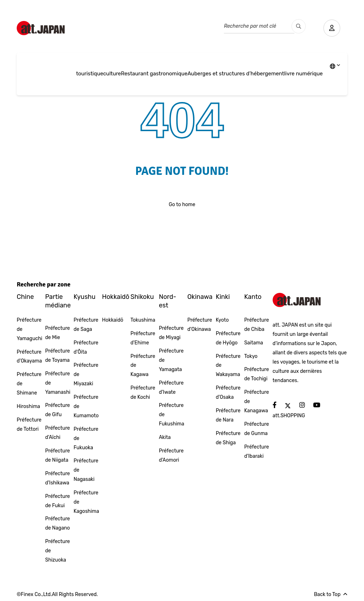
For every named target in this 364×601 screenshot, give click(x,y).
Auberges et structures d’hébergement (236, 74)
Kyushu (85, 297)
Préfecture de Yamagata (171, 360)
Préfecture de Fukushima (172, 415)
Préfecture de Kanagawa (257, 401)
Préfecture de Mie (58, 333)
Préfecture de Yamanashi (58, 383)
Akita (165, 437)
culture (112, 74)
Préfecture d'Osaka (228, 393)
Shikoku (142, 297)
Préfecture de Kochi (143, 393)
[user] (331, 28)
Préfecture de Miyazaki (86, 374)
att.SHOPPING (289, 416)
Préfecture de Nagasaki (86, 470)
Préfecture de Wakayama (228, 366)
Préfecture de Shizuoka (58, 551)
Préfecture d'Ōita (86, 347)
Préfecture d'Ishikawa (58, 478)
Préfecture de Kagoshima (86, 502)
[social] (275, 405)
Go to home (182, 205)
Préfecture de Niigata (58, 455)
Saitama (254, 343)
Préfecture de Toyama (58, 356)
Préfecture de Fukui (58, 501)
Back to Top (331, 594)
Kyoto (222, 320)
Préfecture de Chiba (257, 325)
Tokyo (251, 356)
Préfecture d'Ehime (143, 338)
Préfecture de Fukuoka (86, 438)
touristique (90, 74)
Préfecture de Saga (86, 325)
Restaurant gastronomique (154, 74)
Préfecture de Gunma (257, 429)
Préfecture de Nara (228, 415)
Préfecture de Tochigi (257, 374)
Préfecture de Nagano (58, 523)
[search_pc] (298, 26)
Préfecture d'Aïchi (58, 433)
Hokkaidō (116, 297)
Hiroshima (28, 406)
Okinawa (200, 297)
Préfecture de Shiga (228, 438)
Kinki (223, 297)
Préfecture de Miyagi (171, 333)
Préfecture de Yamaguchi (30, 329)
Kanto (253, 297)
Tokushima (143, 320)
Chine (25, 297)
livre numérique (303, 74)
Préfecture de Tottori (29, 425)
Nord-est (168, 301)
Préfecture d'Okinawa (200, 325)
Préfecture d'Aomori (171, 455)
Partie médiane (58, 301)
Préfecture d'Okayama (29, 357)
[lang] (335, 67)
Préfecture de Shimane (29, 384)
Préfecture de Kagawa (143, 366)
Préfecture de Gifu (58, 410)
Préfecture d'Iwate (171, 388)
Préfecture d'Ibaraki (257, 452)
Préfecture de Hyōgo (228, 338)
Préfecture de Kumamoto (86, 406)
